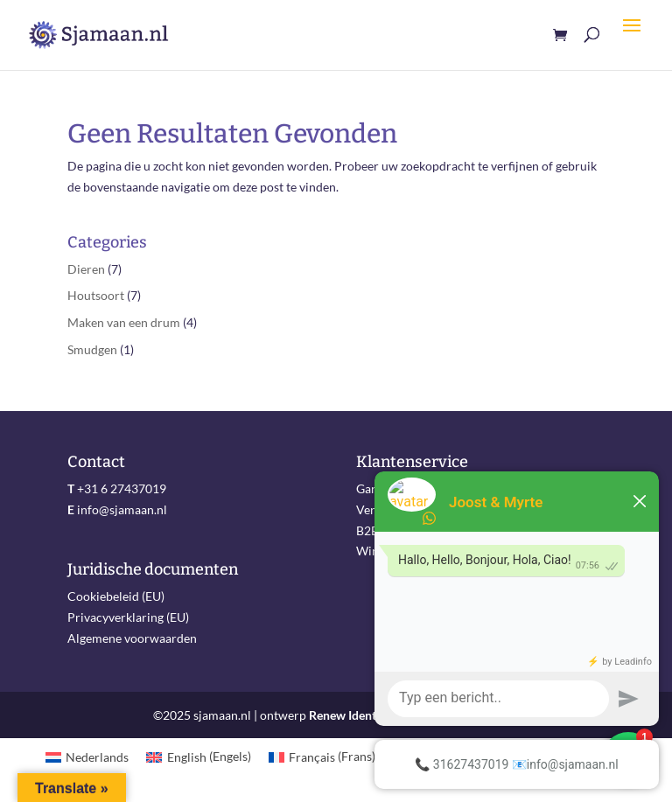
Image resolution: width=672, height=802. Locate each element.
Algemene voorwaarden (132, 638)
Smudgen (92, 349)
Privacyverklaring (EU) (128, 617)
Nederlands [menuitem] (97, 757)
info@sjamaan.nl (122, 509)
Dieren (86, 269)
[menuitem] (87, 757)
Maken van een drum (124, 322)
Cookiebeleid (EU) (116, 596)
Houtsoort (96, 295)
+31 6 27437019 (122, 488)
